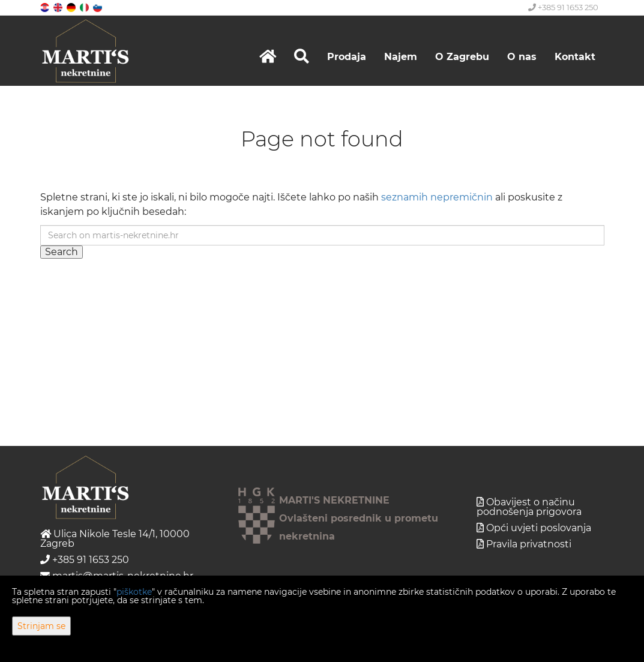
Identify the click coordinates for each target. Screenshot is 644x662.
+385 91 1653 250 (563, 7)
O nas (522, 57)
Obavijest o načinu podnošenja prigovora (529, 507)
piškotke (134, 592)
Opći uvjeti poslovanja (539, 528)
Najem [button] (401, 57)
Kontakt (575, 57)
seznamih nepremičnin (437, 197)
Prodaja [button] (347, 57)
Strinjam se (41, 626)
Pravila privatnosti (529, 544)
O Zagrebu (462, 57)
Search (62, 252)
